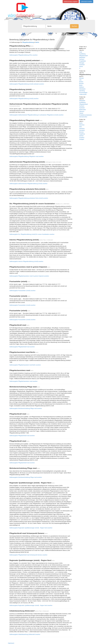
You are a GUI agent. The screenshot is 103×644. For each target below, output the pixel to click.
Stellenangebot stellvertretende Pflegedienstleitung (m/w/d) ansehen (28, 184)
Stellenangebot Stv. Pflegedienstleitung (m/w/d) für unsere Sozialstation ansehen (32, 234)
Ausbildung (82, 54)
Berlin (81, 85)
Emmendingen (83, 93)
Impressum (11, 643)
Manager (82, 63)
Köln (81, 127)
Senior (81, 66)
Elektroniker (83, 110)
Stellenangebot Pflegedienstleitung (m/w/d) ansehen (24, 99)
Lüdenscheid (83, 94)
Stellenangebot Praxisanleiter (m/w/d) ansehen (22, 291)
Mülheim (82, 87)
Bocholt (81, 84)
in (80, 68)
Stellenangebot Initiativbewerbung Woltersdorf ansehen (25, 634)
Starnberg (82, 91)
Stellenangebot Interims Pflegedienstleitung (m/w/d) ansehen (26, 261)
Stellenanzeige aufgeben (71, 2)
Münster (82, 78)
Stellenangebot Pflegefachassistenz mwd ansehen (23, 381)
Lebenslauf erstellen (86, 2)
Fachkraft (82, 65)
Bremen (82, 132)
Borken (81, 82)
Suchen (74, 26)
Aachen (81, 136)
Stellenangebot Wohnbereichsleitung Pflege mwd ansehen (26, 408)
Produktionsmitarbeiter (86, 115)
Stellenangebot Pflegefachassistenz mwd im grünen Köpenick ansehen (29, 276)
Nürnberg (82, 130)
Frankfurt (82, 137)
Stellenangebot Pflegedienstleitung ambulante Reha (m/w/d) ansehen (29, 198)
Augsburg (82, 134)
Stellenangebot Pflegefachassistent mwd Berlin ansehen (25, 365)
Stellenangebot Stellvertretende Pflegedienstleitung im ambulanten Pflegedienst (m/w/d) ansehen (36, 115)
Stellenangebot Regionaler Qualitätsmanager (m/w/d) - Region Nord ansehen (31, 528)
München (82, 125)
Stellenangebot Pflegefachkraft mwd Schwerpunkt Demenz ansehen (28, 555)
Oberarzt (82, 111)
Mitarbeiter (82, 57)
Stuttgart (82, 139)
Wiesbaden (82, 89)
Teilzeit (81, 113)
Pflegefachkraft (83, 56)
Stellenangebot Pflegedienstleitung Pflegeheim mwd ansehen (27, 156)
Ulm (80, 80)
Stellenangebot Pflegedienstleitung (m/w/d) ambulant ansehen (27, 84)
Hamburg (82, 128)
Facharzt (82, 59)
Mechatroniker (83, 117)
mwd (81, 52)
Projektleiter (83, 61)
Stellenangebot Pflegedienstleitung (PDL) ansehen (24, 55)
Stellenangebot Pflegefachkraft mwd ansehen (22, 347)
